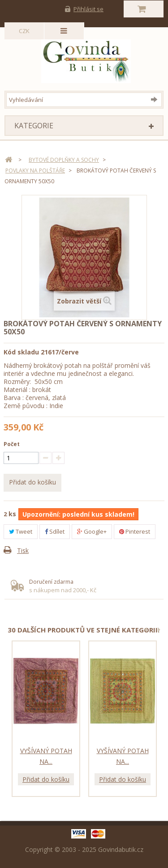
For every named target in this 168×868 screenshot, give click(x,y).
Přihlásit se (88, 9)
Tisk (23, 550)
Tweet (21, 531)
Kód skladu (21, 352)
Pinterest (135, 531)
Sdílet (55, 531)
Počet (12, 444)
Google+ (92, 531)
